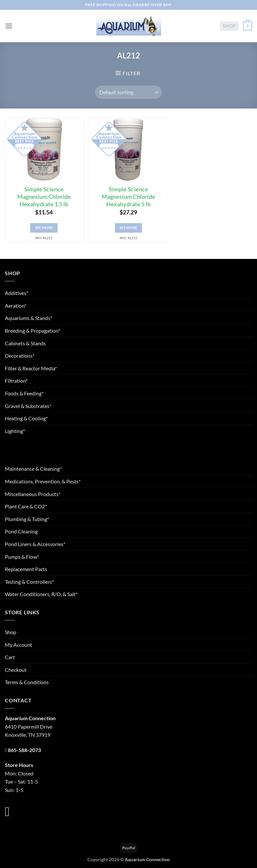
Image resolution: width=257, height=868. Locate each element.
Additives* (17, 293)
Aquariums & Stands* (29, 318)
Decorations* (20, 356)
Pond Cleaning (21, 531)
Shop (229, 26)
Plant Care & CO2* (26, 506)
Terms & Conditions (27, 682)
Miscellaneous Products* (33, 494)
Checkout (16, 670)
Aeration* (16, 306)
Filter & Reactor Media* (31, 368)
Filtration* (16, 381)
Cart (10, 657)
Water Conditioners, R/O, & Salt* (41, 594)
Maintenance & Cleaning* (33, 469)
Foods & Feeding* (24, 393)
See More (44, 228)
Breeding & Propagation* (32, 331)
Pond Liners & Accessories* (35, 544)
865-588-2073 (24, 750)
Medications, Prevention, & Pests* (43, 481)
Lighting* (15, 431)
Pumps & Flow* (22, 557)
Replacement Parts (26, 569)
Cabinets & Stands (25, 343)
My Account (19, 645)
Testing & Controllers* (29, 582)
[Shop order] (128, 92)
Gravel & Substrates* (28, 406)
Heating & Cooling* (26, 418)
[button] (9, 26)
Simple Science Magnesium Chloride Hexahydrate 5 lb (128, 197)
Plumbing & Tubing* (27, 519)
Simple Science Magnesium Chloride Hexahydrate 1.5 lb (44, 197)
